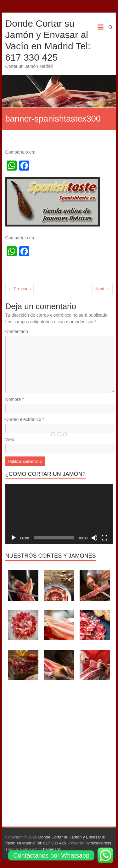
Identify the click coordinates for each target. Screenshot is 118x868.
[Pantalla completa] (104, 538)
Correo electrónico (25, 419)
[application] (59, 514)
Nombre (15, 399)
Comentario (17, 331)
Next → (103, 289)
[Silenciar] (94, 538)
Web (10, 439)
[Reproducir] (14, 538)
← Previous (20, 289)
